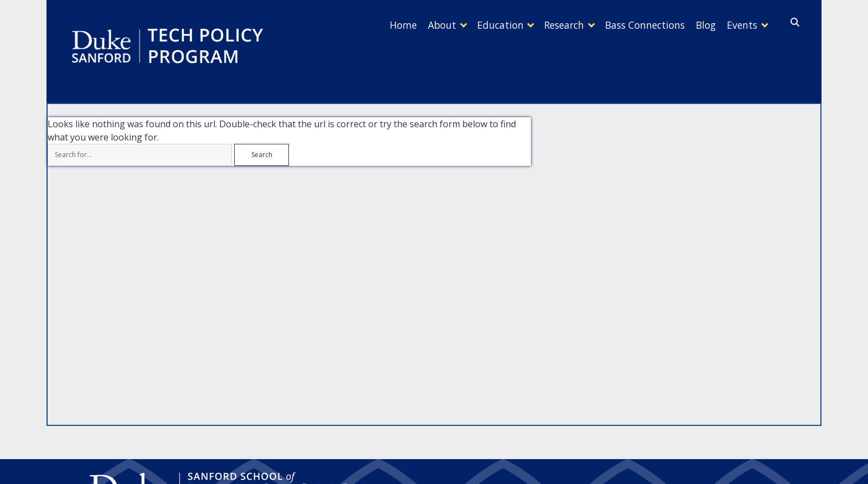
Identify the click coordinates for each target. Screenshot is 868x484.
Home (365, 25)
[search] (795, 23)
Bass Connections (628, 25)
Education (473, 25)
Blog (695, 25)
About (409, 25)
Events (737, 25)
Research (542, 25)
